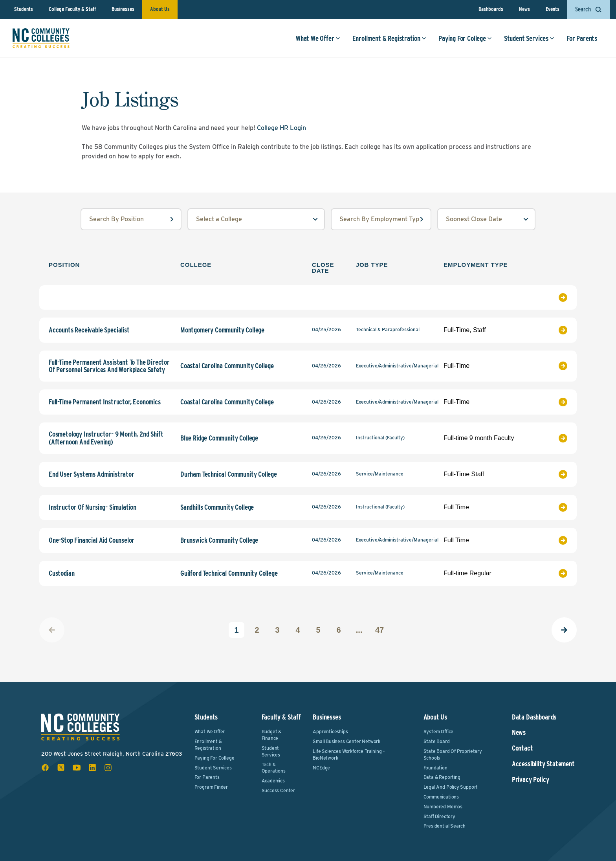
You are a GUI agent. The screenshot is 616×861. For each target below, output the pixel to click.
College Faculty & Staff (72, 9)
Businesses (123, 9)
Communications (441, 797)
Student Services (529, 38)
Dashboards (491, 9)
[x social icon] (61, 767)
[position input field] (131, 219)
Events (553, 9)
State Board (437, 741)
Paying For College (465, 38)
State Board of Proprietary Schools (453, 755)
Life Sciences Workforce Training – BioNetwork (349, 755)
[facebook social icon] (45, 767)
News (524, 9)
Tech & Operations (274, 768)
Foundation (435, 768)
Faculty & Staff (281, 717)
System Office (439, 732)
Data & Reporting (442, 777)
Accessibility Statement (543, 764)
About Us (160, 9)
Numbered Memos (443, 807)
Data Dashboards (534, 717)
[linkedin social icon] (92, 767)
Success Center (278, 790)
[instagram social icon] (108, 767)
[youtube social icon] (77, 767)
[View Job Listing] (549, 297)
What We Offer (318, 38)
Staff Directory (439, 816)
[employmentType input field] (381, 219)
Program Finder (211, 787)
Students (24, 9)
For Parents (582, 38)
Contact (522, 748)
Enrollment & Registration (390, 38)
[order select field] (486, 219)
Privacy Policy (530, 780)
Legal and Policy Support (451, 787)
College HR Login (281, 128)
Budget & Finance (272, 735)
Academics (273, 781)
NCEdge (321, 768)
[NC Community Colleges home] (41, 38)
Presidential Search (445, 826)
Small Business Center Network (346, 741)
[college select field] (256, 219)
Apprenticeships (330, 732)
